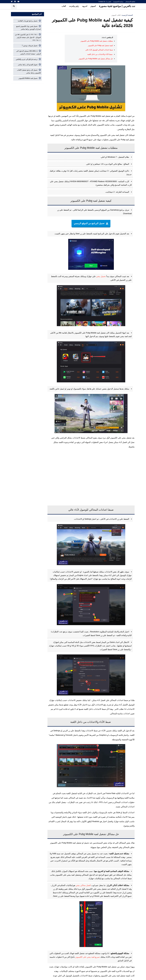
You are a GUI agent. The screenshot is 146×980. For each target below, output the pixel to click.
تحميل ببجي (101, 276)
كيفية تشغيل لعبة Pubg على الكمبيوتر (100, 45)
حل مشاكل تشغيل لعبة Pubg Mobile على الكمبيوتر (96, 59)
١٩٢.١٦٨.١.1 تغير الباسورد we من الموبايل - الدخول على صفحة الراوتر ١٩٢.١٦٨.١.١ (28, 37)
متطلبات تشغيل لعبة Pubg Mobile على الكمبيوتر (97, 41)
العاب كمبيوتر (116, 15)
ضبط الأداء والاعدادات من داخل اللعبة (100, 54)
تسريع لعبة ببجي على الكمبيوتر (88, 957)
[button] (14, 6)
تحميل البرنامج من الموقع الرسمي (89, 223)
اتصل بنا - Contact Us (105, 2)
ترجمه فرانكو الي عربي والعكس (27, 59)
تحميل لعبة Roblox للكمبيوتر (28, 78)
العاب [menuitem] (64, 6)
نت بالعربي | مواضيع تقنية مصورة (117, 6)
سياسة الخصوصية (118, 2)
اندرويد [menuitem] (85, 6)
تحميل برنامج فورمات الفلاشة (28, 21)
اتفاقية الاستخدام (130, 2)
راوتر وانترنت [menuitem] (74, 6)
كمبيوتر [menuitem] (93, 6)
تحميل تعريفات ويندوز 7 (30, 46)
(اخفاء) (104, 38)
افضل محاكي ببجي (83, 885)
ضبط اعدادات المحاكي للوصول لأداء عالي (99, 50)
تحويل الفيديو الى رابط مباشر (28, 65)
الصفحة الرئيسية (127, 15)
